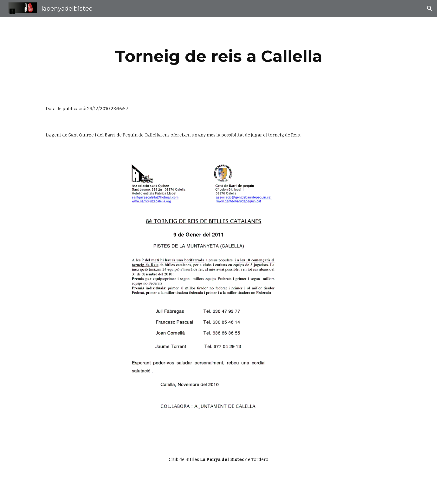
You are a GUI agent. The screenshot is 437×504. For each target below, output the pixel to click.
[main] (218, 56)
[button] (430, 8)
